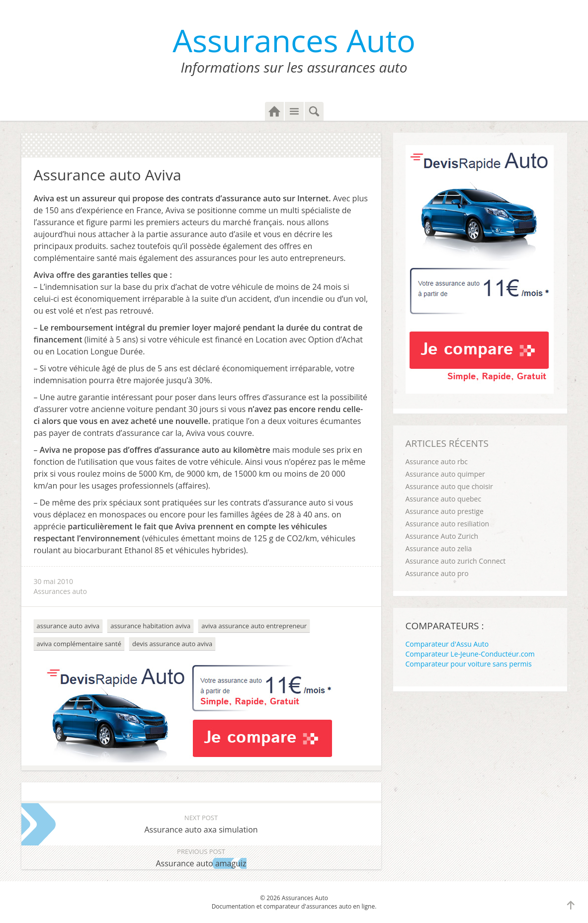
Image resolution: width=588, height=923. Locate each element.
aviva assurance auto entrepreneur (254, 626)
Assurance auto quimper (445, 474)
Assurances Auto (294, 40)
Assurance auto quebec (444, 499)
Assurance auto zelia (439, 548)
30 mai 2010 (54, 581)
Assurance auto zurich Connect (456, 561)
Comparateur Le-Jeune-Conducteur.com (470, 654)
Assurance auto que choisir (449, 486)
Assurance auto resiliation (448, 524)
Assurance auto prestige (445, 511)
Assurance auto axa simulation (201, 823)
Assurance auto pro (437, 573)
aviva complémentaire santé (79, 644)
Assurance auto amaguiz (201, 857)
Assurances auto (61, 591)
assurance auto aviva (68, 626)
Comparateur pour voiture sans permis (469, 664)
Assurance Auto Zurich (442, 536)
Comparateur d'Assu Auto (447, 644)
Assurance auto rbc (437, 461)
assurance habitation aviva (150, 626)
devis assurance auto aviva (172, 644)
